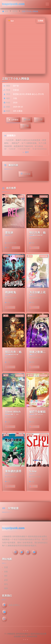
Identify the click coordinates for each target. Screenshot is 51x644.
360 (6, 576)
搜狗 (6, 588)
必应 (6, 580)
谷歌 (6, 572)
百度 (6, 567)
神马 (6, 584)
